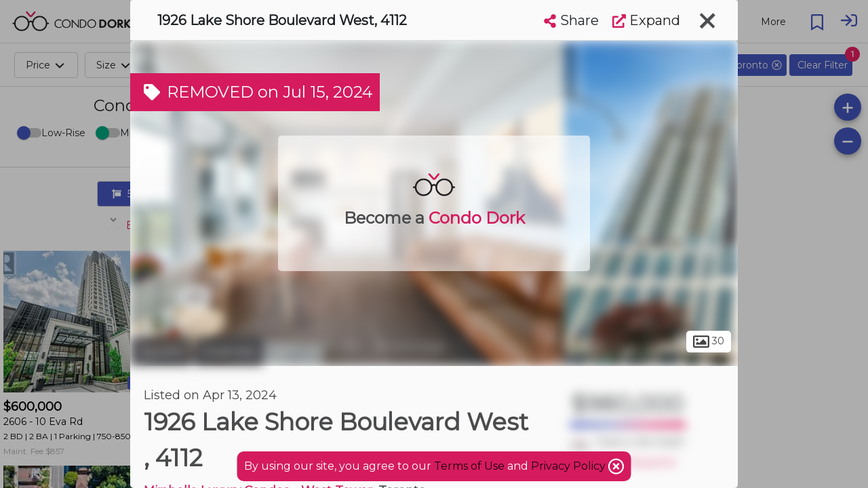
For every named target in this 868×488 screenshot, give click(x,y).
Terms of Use (469, 466)
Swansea (229, 351)
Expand (646, 20)
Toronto (161, 351)
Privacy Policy (570, 466)
